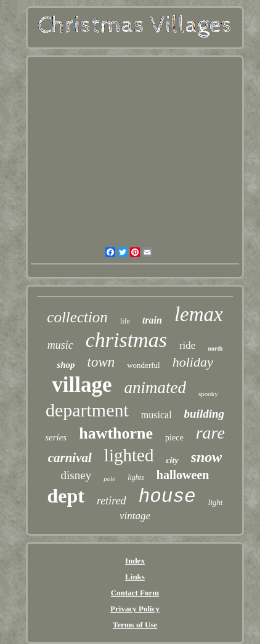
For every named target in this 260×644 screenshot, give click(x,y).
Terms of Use (135, 625)
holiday (193, 362)
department (87, 410)
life (125, 321)
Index (135, 561)
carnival (70, 458)
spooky (208, 394)
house (167, 497)
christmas (126, 340)
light (216, 502)
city (172, 460)
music (60, 345)
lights (136, 477)
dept (66, 496)
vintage (135, 516)
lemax (199, 314)
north (215, 348)
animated (155, 388)
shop (66, 365)
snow (207, 457)
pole (109, 479)
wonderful (143, 365)
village (82, 385)
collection (77, 317)
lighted (129, 455)
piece (174, 438)
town (101, 362)
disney (76, 475)
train (152, 320)
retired (112, 501)
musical (156, 415)
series (56, 437)
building (204, 414)
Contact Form (135, 593)
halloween (183, 475)
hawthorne (116, 433)
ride (187, 345)
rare (210, 433)
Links (135, 577)
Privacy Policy (135, 609)
